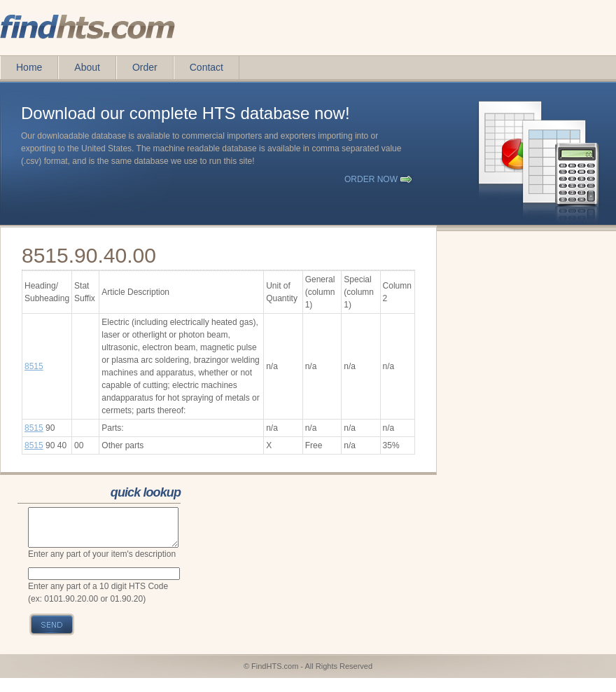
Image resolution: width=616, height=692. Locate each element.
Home (29, 67)
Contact (206, 67)
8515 (34, 366)
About (87, 67)
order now (371, 179)
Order (145, 67)
